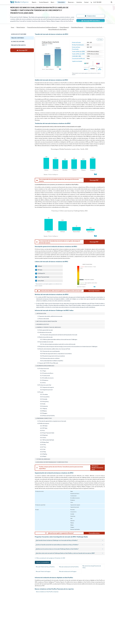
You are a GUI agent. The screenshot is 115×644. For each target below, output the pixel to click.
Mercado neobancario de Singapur (68, 571)
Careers (12, 628)
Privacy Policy (14, 631)
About (53, 2)
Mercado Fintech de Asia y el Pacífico (45, 567)
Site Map (27, 635)
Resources (71, 2)
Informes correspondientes (43, 562)
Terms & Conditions (30, 628)
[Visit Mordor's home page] (19, 2)
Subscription (61, 2)
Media (12, 611)
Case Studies (28, 618)
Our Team (27, 605)
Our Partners (28, 608)
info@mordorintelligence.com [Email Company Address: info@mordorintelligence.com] (49, 619)
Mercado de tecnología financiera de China (92, 567)
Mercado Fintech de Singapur (43, 571)
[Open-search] (112, 2)
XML (11, 635)
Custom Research (44, 2)
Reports (34, 2)
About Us (13, 605)
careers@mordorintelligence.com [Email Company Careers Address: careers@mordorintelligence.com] (71, 609)
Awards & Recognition (16, 615)
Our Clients (13, 608)
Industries (79, 2)
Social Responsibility (30, 611)
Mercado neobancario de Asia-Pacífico (69, 567)
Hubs (26, 625)
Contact (86, 2)
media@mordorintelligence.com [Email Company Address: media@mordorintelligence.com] (49, 624)
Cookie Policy (28, 631)
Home (12, 601)
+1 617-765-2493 (96, 2)
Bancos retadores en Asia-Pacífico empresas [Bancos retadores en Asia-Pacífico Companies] (47, 592)
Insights (12, 618)
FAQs (26, 615)
